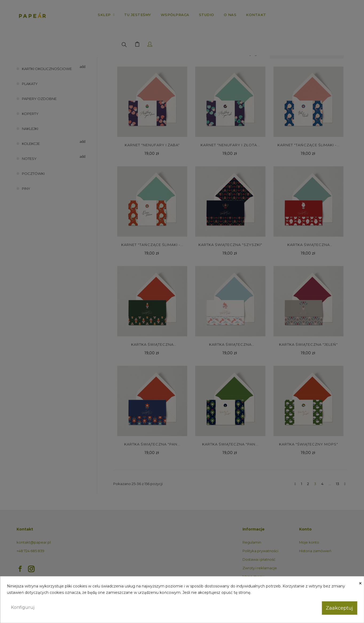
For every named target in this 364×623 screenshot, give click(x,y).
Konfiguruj (23, 607)
